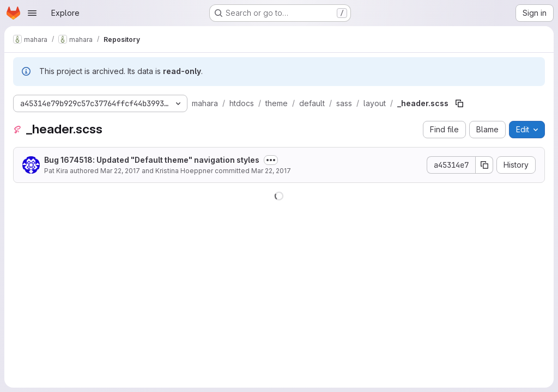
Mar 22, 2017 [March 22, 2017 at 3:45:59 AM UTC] (120, 171)
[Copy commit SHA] (484, 165)
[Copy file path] (459, 103)
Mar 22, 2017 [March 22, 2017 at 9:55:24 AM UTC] (271, 171)
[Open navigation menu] (32, 13)
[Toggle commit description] (271, 160)
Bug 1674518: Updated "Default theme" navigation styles (152, 160)
